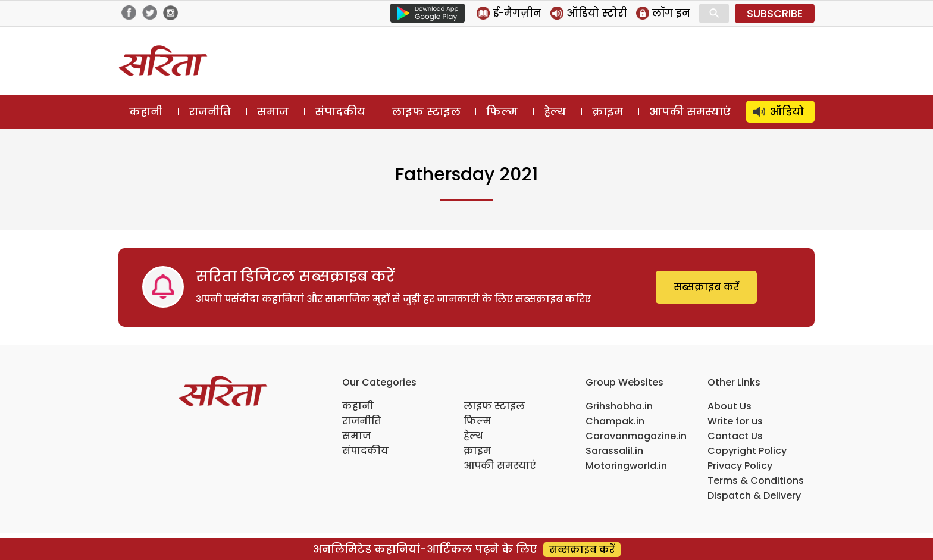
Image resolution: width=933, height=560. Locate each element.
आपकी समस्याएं (690, 112)
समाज (273, 112)
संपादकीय (340, 112)
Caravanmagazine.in (636, 436)
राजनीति (210, 112)
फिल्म (502, 112)
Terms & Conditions (756, 481)
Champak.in (615, 421)
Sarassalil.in (614, 451)
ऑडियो (787, 112)
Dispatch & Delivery (754, 495)
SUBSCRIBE (775, 13)
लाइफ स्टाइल (426, 112)
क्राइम (608, 112)
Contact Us (735, 436)
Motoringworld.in (626, 466)
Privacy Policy (740, 466)
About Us (730, 406)
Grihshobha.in (619, 406)
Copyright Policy (747, 451)
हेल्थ (555, 112)
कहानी (146, 112)
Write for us (735, 421)
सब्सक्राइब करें (706, 287)
